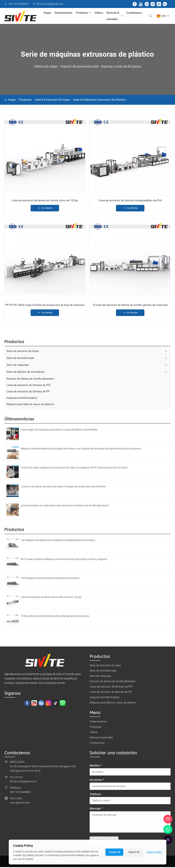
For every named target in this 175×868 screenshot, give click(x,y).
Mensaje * (96, 811)
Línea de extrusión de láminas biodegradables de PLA (130, 200)
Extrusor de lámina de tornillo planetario (30, 381)
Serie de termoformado (20, 360)
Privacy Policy (154, 852)
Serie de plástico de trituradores (26, 374)
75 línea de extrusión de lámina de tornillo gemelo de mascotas (130, 307)
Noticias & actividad (115, 16)
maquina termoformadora (22, 400)
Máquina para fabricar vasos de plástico (30, 406)
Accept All (114, 852)
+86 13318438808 (20, 794)
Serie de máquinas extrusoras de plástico (99, 100)
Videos (99, 13)
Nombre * (96, 768)
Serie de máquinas (18, 367)
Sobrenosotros (63, 13)
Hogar (47, 13)
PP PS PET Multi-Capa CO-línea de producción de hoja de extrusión (45, 307)
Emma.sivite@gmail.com (23, 783)
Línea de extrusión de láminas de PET (29, 387)
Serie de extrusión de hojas (52, 100)
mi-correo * (97, 782)
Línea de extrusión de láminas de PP (28, 394)
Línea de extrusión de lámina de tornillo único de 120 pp (45, 200)
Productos (83, 13)
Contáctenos (134, 13)
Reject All (134, 852)
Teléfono (95, 796)
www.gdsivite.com (20, 805)
